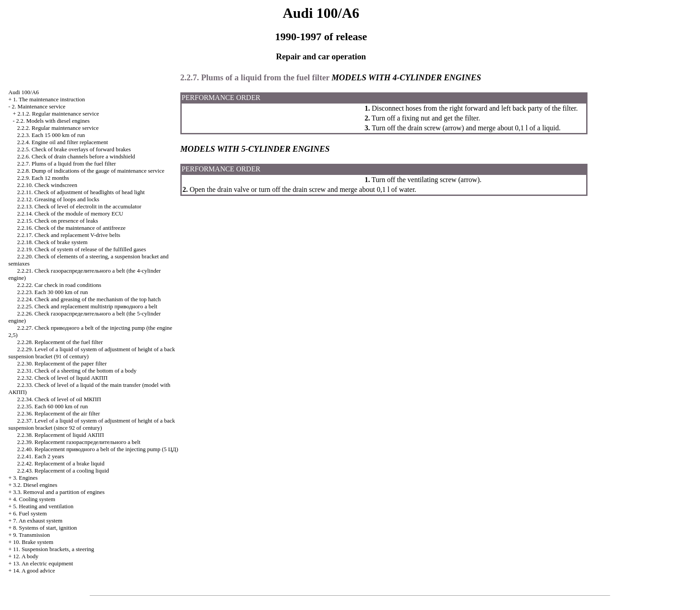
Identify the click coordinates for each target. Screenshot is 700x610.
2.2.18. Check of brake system (52, 242)
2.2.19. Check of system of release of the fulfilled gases (81, 249)
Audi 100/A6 (24, 92)
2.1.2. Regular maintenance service (58, 114)
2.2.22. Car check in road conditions (59, 285)
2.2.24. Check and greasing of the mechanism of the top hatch (89, 299)
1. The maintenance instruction (49, 99)
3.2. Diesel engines (35, 485)
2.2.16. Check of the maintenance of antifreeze (71, 228)
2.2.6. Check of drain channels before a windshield (76, 156)
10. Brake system (33, 542)
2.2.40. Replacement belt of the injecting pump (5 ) (98, 449)
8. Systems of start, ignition (45, 528)
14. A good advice (34, 571)
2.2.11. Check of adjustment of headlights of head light (81, 192)
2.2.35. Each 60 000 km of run (52, 406)
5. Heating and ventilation (43, 506)
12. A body (26, 556)
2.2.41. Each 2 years (40, 456)
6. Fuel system (30, 513)
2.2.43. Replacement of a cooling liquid (63, 471)
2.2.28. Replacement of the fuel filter (60, 342)
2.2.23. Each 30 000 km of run (52, 292)
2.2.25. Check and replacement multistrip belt (87, 306)
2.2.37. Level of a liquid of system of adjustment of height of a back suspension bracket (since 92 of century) (92, 424)
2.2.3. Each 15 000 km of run (51, 135)
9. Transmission (31, 535)
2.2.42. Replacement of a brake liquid (61, 463)
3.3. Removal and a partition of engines (59, 492)
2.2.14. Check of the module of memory (70, 214)
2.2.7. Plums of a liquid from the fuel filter (66, 164)
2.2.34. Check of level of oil (59, 399)
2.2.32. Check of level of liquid (62, 378)
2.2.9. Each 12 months (43, 178)
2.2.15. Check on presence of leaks (57, 221)
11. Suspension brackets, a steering (53, 549)
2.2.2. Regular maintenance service (58, 128)
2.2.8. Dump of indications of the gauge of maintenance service (91, 171)
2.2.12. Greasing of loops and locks (58, 199)
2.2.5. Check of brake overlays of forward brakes (74, 149)
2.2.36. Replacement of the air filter (58, 413)
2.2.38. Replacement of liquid (60, 435)
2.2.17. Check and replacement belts (69, 235)
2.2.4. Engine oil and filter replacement (62, 142)
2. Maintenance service (38, 106)
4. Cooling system (34, 499)
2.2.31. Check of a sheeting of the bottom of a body (77, 371)
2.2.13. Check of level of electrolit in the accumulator (79, 206)
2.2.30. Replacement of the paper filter (62, 363)
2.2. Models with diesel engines (53, 121)
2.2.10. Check (47, 185)
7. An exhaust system (38, 521)
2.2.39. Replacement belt (79, 442)
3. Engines (25, 478)
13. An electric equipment (43, 563)
